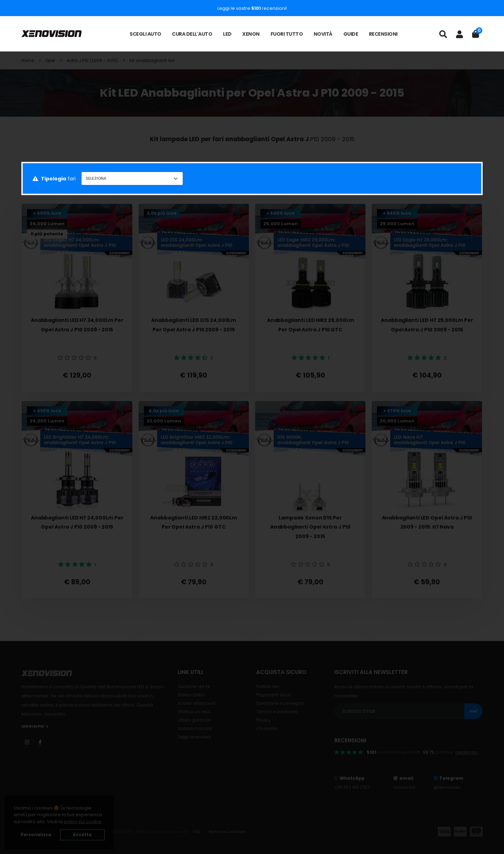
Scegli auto (145, 34)
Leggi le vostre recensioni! (252, 8)
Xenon (251, 34)
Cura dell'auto (192, 34)
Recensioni (383, 34)
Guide (351, 34)
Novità (323, 34)
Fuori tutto (287, 34)
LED (227, 34)
